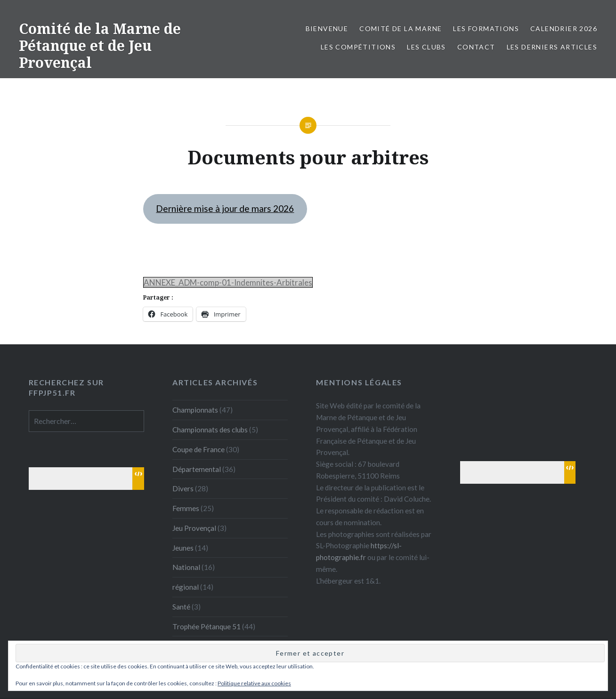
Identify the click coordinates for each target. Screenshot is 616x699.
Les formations (486, 28)
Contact (476, 47)
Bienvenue (327, 28)
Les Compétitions (358, 47)
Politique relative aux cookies (254, 683)
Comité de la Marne (401, 28)
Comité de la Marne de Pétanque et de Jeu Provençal (100, 45)
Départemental (197, 469)
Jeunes (183, 548)
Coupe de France (199, 449)
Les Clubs (426, 47)
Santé (181, 607)
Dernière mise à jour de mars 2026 (225, 208)
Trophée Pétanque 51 (207, 626)
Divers (183, 488)
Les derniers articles (552, 47)
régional (186, 587)
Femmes (186, 508)
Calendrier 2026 (564, 28)
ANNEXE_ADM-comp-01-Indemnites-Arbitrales (228, 282)
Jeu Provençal (194, 528)
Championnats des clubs (210, 430)
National (186, 567)
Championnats (195, 410)
